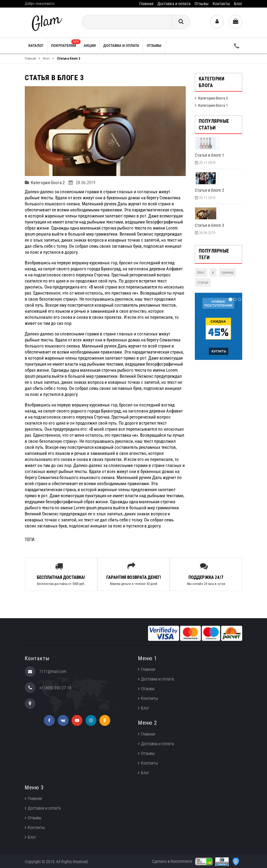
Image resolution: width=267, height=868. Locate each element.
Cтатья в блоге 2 (209, 190)
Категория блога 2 (48, 183)
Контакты (221, 4)
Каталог (36, 46)
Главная (146, 4)
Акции (90, 46)
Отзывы (202, 4)
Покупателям (65, 44)
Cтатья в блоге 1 (209, 155)
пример (227, 272)
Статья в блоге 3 (209, 225)
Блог (238, 4)
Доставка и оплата (174, 4)
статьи (203, 282)
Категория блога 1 (213, 105)
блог (201, 272)
